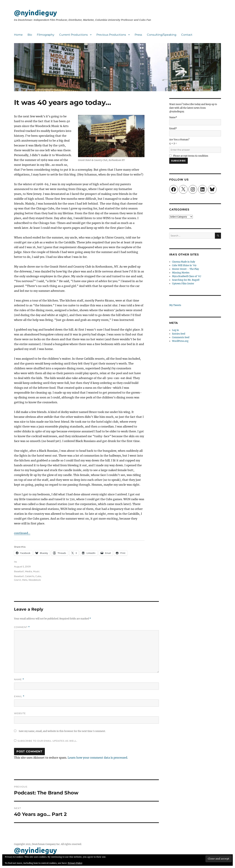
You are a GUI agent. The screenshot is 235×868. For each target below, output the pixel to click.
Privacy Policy (75, 863)
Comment (22, 627)
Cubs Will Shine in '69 (184, 265)
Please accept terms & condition (189, 156)
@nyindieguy (35, 13)
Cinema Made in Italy (184, 262)
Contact (187, 35)
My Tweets (175, 305)
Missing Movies (181, 273)
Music (36, 571)
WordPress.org (180, 341)
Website (20, 713)
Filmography (46, 35)
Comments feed (181, 337)
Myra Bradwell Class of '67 (187, 276)
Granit (17, 580)
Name (19, 679)
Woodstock (35, 580)
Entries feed (179, 334)
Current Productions (73, 35)
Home (18, 35)
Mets (25, 580)
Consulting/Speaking (162, 35)
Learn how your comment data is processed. (98, 758)
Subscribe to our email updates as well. (47, 741)
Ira (15, 562)
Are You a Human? (195, 145)
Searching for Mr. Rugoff (186, 280)
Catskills (30, 576)
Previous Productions (111, 35)
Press (138, 35)
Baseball (19, 571)
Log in (175, 330)
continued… (22, 533)
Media (28, 571)
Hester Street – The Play (185, 269)
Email (19, 696)
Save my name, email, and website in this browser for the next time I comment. (62, 731)
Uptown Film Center (183, 284)
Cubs (38, 576)
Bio (30, 35)
